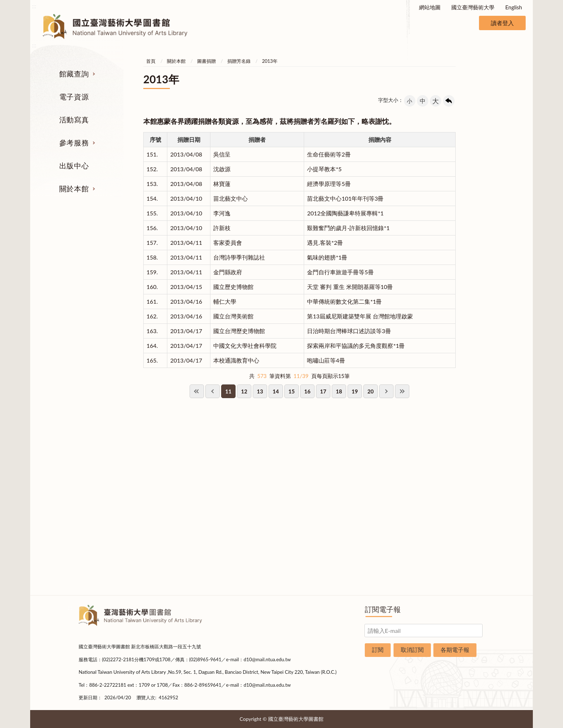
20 (370, 391)
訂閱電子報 (383, 609)
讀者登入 (502, 23)
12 (244, 391)
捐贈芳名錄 (239, 61)
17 (323, 391)
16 (307, 391)
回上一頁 (449, 101)
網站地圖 (430, 7)
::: (34, 6)
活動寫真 (74, 120)
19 (355, 391)
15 (291, 391)
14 (276, 391)
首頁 (151, 61)
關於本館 (74, 188)
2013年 (270, 61)
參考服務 (74, 143)
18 (339, 391)
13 (260, 391)
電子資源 (74, 97)
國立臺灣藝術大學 (473, 7)
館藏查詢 (74, 74)
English (514, 7)
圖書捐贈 (206, 61)
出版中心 (74, 165)
